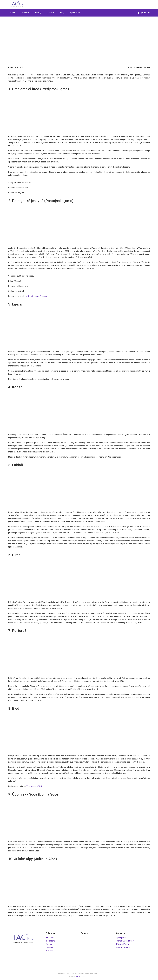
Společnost (75, 13)
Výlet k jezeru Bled (34, 786)
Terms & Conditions (125, 941)
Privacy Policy (123, 944)
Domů (13, 13)
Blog (62, 13)
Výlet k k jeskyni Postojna (37, 296)
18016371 (79, 976)
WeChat (49, 951)
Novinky (25, 13)
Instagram (50, 941)
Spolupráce (121, 938)
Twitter (49, 944)
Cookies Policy (123, 947)
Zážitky (51, 13)
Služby (38, 13)
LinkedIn (50, 947)
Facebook (50, 938)
